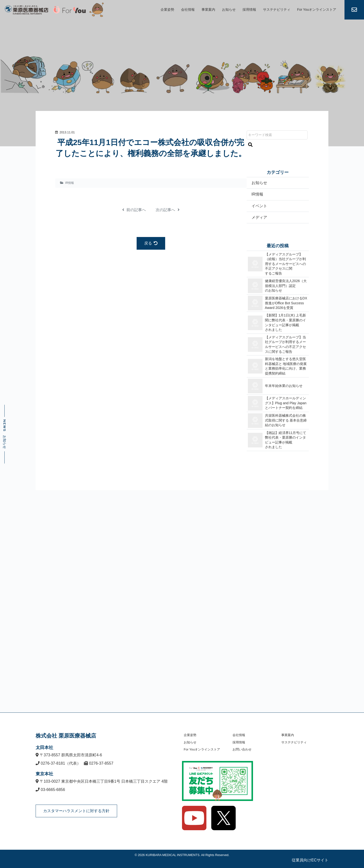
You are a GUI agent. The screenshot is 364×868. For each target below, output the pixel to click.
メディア (259, 217)
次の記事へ (167, 210)
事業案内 (208, 10)
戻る (151, 243)
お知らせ (229, 10)
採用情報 (249, 10)
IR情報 (70, 183)
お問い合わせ (242, 749)
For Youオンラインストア (317, 10)
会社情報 (188, 10)
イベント (259, 206)
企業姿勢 (167, 10)
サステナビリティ (277, 10)
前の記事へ (134, 210)
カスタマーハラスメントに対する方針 (76, 811)
